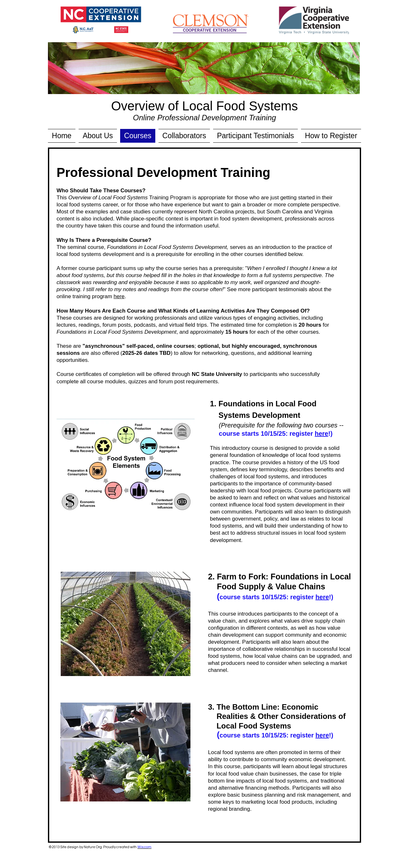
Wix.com (144, 847)
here (119, 296)
